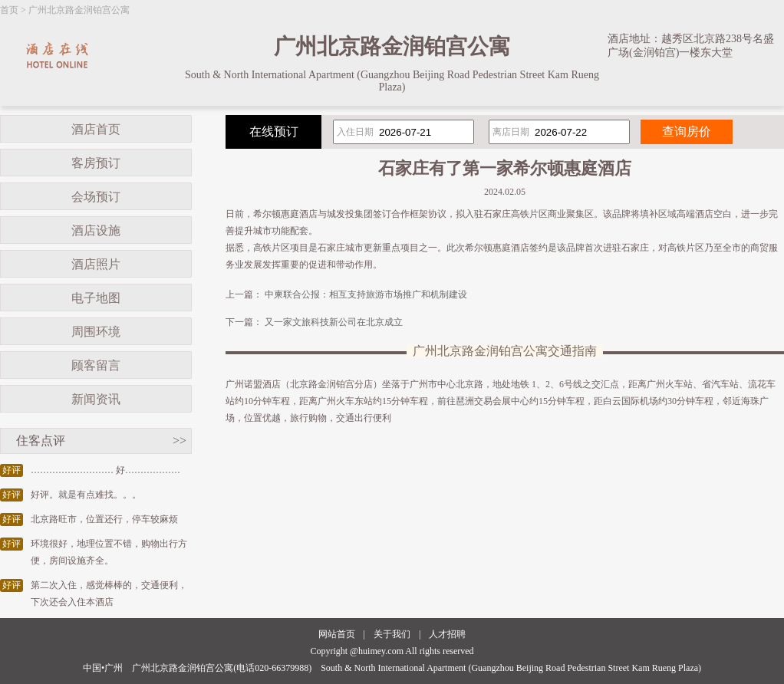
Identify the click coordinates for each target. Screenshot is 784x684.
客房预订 (96, 163)
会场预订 (96, 197)
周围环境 (96, 332)
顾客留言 (96, 365)
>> (180, 441)
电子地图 (96, 298)
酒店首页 (96, 129)
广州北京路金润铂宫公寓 (79, 10)
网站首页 (337, 634)
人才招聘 (447, 634)
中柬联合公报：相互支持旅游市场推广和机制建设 (366, 294)
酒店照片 (96, 264)
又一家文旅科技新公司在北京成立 (334, 322)
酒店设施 (96, 230)
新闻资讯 (96, 399)
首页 (9, 10)
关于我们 (392, 634)
